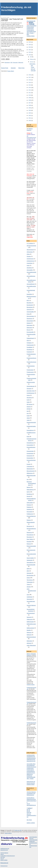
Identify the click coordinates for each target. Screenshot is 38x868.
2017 (30, 77)
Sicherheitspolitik (31, 565)
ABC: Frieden (30, 33)
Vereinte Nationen (31, 605)
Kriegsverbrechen (31, 460)
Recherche (29, 526)
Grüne (28, 395)
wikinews (29, 643)
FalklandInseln (30, 338)
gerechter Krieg (31, 391)
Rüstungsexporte (31, 550)
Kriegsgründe (30, 451)
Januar (32, 62)
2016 (30, 80)
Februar (32, 59)
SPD (28, 571)
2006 (30, 105)
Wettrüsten (29, 641)
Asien (28, 265)
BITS (28, 300)
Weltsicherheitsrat (31, 637)
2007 (30, 103)
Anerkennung (30, 259)
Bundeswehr (30, 305)
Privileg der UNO (18, 830)
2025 (30, 42)
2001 (30, 118)
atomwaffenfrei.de (31, 805)
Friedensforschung (31, 362)
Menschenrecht (31, 471)
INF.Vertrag (30, 404)
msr (28, 479)
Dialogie (29, 323)
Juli (31, 57)
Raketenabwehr (31, 522)
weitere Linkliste (31, 823)
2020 (30, 52)
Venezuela (15, 62)
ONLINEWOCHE (31, 21)
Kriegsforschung (31, 773)
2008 (30, 100)
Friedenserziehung (31, 358)
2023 (30, 45)
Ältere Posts (21, 68)
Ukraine (29, 587)
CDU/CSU (29, 309)
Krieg (28, 436)
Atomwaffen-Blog (31, 764)
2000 (30, 121)
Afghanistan (30, 252)
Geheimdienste (31, 386)
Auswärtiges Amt (31, 793)
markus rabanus (8, 833)
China (28, 314)
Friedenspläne (30, 27)
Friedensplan (30, 370)
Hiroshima (29, 398)
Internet (29, 407)
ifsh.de (28, 810)
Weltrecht (29, 635)
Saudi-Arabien (30, 558)
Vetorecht (29, 617)
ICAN (28, 400)
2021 (30, 50)
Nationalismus (30, 490)
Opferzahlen (30, 503)
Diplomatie (29, 325)
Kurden (29, 464)
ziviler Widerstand (31, 645)
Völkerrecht (21, 62)
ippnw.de (29, 812)
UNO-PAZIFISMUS (32, 26)
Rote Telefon (30, 539)
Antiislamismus (31, 261)
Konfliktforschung (31, 433)
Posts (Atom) (11, 71)
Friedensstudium (31, 374)
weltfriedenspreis (31, 760)
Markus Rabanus (30, 129)
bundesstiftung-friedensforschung (31, 799)
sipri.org (29, 814)
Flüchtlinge (29, 350)
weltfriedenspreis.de (5, 849)
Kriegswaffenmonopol (31, 138)
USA (11, 62)
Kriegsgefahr (30, 445)
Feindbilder (30, 347)
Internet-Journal (31, 783)
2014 (30, 85)
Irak (28, 411)
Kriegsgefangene (31, 447)
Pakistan (29, 505)
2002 (30, 115)
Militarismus (30, 473)
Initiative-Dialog (31, 36)
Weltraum (29, 632)
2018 (30, 75)
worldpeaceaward (31, 758)
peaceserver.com (31, 761)
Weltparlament (30, 795)
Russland (29, 542)
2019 (30, 55)
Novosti (29, 496)
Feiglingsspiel (30, 345)
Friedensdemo (30, 30)
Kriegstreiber (30, 458)
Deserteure (30, 319)
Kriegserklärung (31, 771)
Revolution (29, 537)
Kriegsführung (30, 443)
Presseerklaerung (31, 516)
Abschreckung (30, 250)
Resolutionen (30, 535)
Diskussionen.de (31, 782)
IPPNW (29, 409)
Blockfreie (29, 303)
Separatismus (30, 562)
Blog (28, 34)
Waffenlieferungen (31, 624)
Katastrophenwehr (31, 422)
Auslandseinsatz (31, 290)
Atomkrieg (29, 268)
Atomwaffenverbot (31, 31)
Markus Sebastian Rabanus (31, 654)
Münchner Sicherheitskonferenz (31, 483)
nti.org (28, 804)
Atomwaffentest (31, 284)
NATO (28, 492)
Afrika (28, 254)
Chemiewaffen (30, 312)
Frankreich (29, 352)
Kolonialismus (30, 430)
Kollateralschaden (31, 426)
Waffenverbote (30, 628)
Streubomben (30, 575)
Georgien (29, 389)
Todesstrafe (30, 582)
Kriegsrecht (30, 456)
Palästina (29, 507)
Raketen (29, 520)
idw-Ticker (29, 820)
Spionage (29, 573)
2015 (30, 82)
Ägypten (29, 256)
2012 (30, 90)
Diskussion (29, 328)
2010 (30, 95)
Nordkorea (29, 494)
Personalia (29, 512)
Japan (28, 418)
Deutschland (30, 321)
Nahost (28, 487)
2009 (30, 98)
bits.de (28, 811)
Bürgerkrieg (7, 62)
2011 (30, 93)
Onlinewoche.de (4, 866)
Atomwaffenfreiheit (31, 272)
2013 (30, 88)
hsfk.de (2, 854)
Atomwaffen (30, 270)
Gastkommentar (31, 382)
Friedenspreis (30, 29)
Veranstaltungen (31, 601)
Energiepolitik (30, 332)
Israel (28, 416)
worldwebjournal (31, 757)
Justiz (28, 420)
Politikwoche (30, 514)
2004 (30, 110)
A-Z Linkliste (30, 243)
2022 (30, 47)
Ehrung (29, 330)
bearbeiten (29, 294)
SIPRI (28, 569)
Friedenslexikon (31, 366)
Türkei (28, 584)
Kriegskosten (30, 453)
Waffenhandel (30, 622)
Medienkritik (30, 469)
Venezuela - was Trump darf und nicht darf (12, 20)
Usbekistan (30, 597)
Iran (28, 413)
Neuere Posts (5, 68)
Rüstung (29, 544)
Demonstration (30, 316)
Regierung (29, 532)
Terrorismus (30, 580)
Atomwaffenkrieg (31, 276)
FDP (28, 340)
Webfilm (29, 630)
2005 (30, 108)
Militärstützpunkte (31, 475)
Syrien (28, 578)
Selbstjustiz (30, 560)
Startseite (13, 68)
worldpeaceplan (31, 755)
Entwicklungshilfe (31, 334)
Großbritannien (31, 393)
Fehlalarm (29, 343)
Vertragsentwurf (31, 613)
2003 (30, 113)
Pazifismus (29, 509)
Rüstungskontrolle (31, 554)
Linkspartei (29, 466)
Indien (28, 402)
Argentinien (30, 263)
